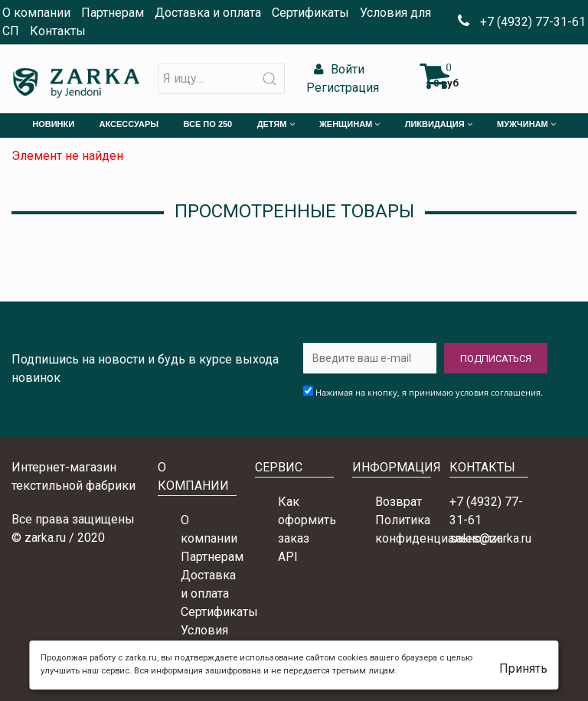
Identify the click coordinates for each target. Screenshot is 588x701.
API (288, 557)
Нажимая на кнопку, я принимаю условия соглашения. (429, 392)
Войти (337, 69)
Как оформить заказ (307, 520)
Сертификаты (310, 13)
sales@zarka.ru (490, 538)
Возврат (399, 502)
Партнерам (113, 13)
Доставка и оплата (208, 13)
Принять (523, 668)
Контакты (58, 31)
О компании (36, 13)
